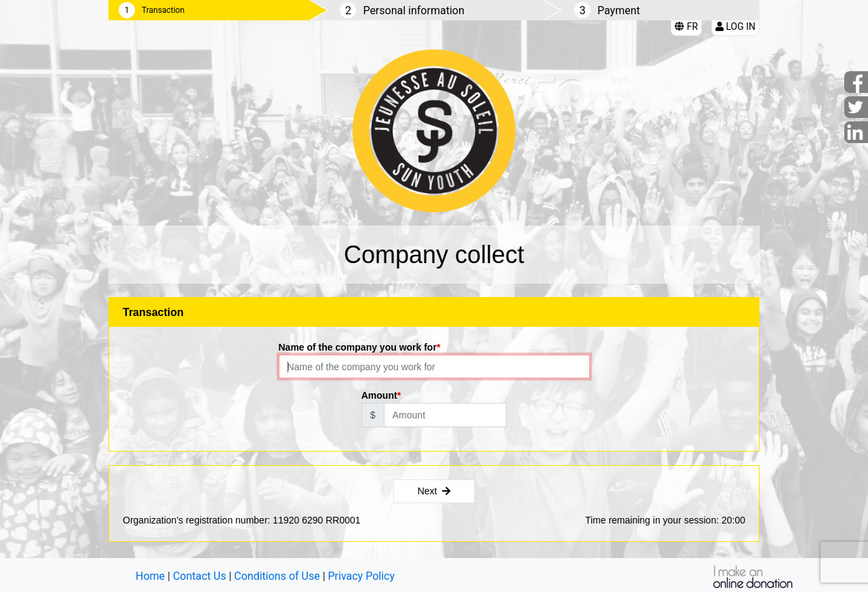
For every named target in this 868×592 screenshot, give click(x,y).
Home (150, 576)
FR (686, 26)
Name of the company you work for (358, 347)
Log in (735, 26)
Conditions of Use (277, 576)
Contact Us (200, 576)
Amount (379, 395)
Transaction (163, 10)
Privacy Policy (362, 576)
